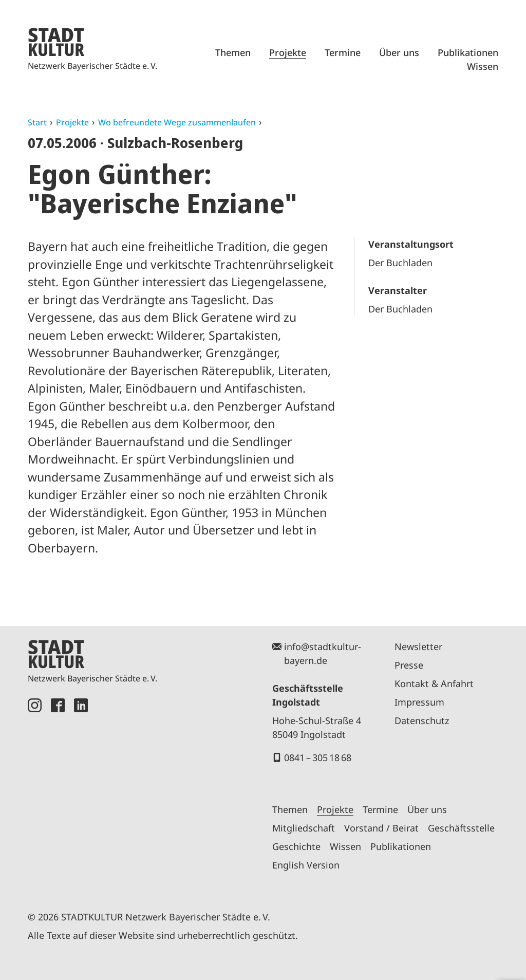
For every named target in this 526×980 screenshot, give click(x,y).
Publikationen (468, 52)
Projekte (288, 52)
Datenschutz (422, 720)
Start (37, 122)
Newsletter (418, 646)
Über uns (399, 52)
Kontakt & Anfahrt (434, 683)
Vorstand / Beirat (381, 828)
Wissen (483, 66)
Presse (409, 665)
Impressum (419, 702)
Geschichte (296, 846)
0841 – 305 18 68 (318, 757)
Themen (233, 52)
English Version (306, 865)
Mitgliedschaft (304, 828)
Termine (343, 52)
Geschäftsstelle (461, 828)
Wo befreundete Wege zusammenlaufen (177, 122)
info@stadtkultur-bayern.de (323, 653)
